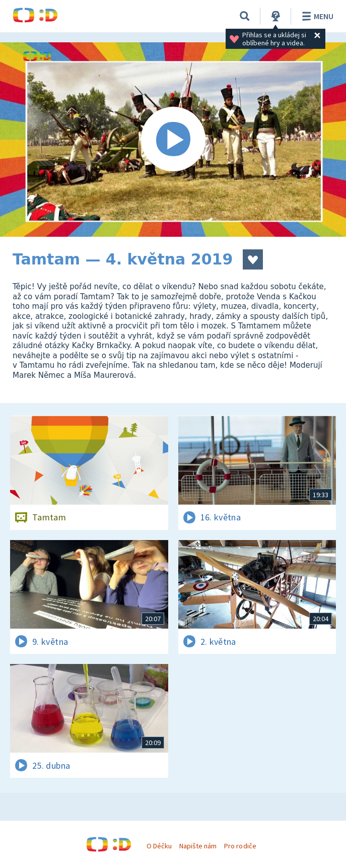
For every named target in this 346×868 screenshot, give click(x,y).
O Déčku (159, 846)
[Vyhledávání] (245, 16)
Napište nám (198, 846)
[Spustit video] (173, 140)
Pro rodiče (240, 846)
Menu (316, 16)
